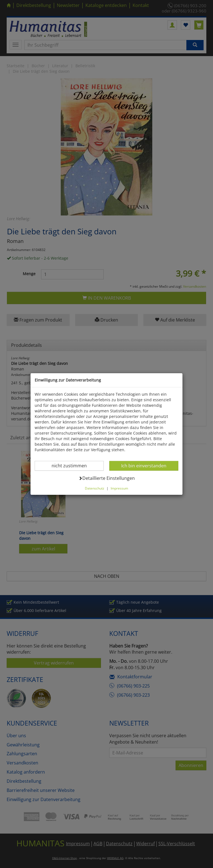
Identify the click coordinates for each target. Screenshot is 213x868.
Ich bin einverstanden (144, 466)
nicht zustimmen (73, 466)
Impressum (119, 488)
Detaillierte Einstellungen (107, 478)
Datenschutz (95, 488)
